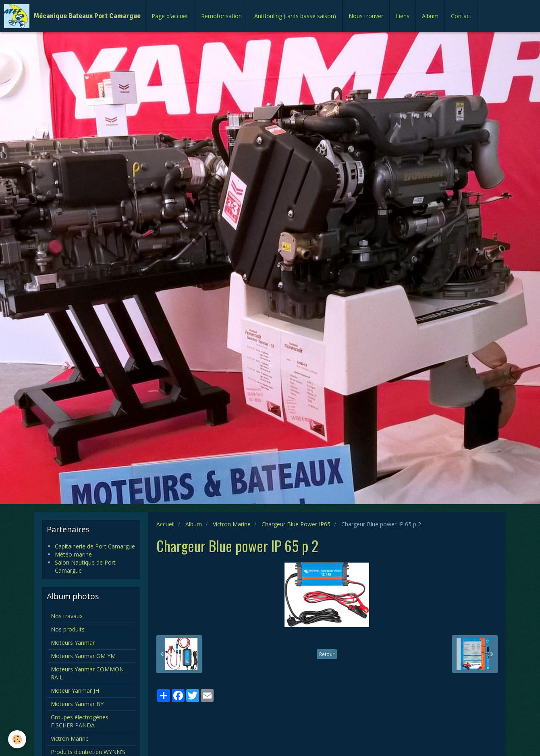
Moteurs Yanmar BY (77, 704)
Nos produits (68, 629)
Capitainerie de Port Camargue (95, 546)
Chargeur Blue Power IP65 (296, 524)
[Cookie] (17, 739)
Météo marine (73, 554)
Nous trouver (366, 16)
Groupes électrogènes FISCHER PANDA (80, 721)
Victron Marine (232, 524)
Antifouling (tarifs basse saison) (295, 16)
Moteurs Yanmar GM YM (83, 656)
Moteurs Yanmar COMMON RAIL (87, 673)
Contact (461, 16)
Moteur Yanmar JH (75, 691)
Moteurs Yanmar (73, 643)
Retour (327, 654)
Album (430, 16)
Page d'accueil (170, 16)
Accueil (165, 524)
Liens (403, 16)
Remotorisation (221, 16)
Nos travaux (67, 616)
